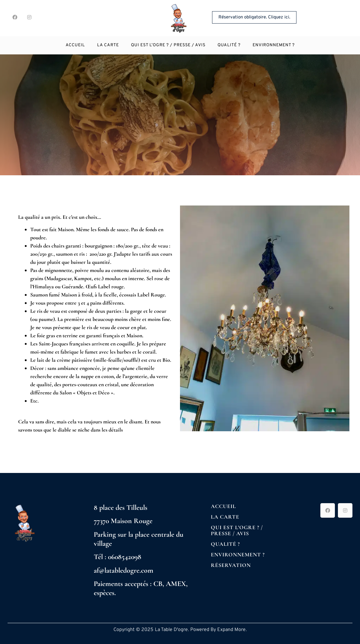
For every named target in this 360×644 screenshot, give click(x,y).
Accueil (75, 45)
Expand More (231, 630)
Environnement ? (274, 45)
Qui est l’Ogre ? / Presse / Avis (168, 45)
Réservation (231, 565)
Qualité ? (229, 45)
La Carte (108, 45)
